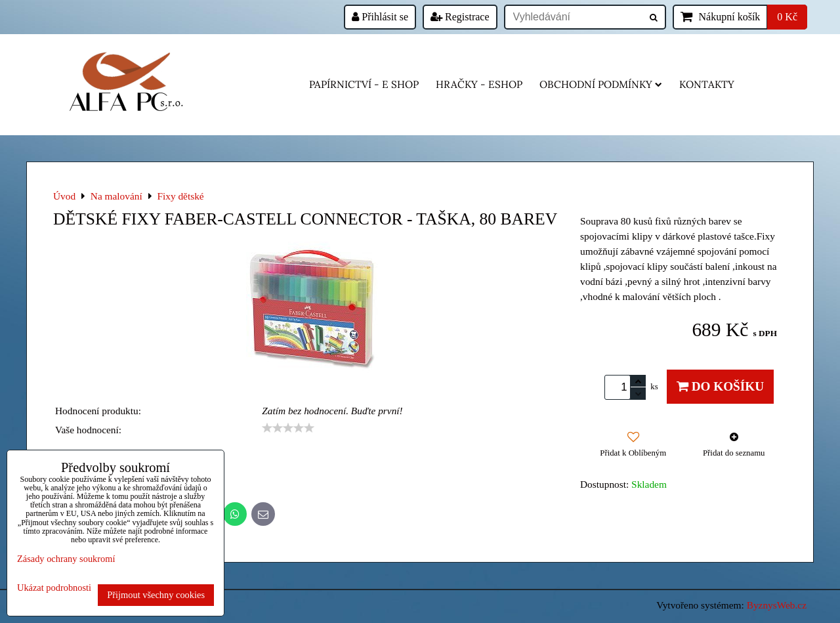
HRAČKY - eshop (479, 84)
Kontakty (707, 84)
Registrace (460, 17)
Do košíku (720, 386)
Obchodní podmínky (601, 84)
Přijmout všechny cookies (156, 595)
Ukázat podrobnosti (54, 588)
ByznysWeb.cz (777, 605)
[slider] (288, 428)
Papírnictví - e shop (364, 84)
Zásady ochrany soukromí (66, 559)
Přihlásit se (380, 17)
